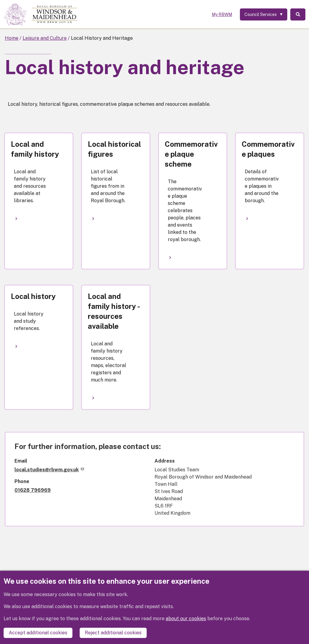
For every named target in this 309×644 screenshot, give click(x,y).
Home (12, 38)
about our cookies (186, 619)
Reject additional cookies (113, 633)
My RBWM (222, 14)
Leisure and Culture (45, 38)
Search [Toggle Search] (298, 14)
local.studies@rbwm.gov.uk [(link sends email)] (49, 470)
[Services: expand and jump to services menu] (264, 14)
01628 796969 (33, 490)
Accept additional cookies (38, 633)
